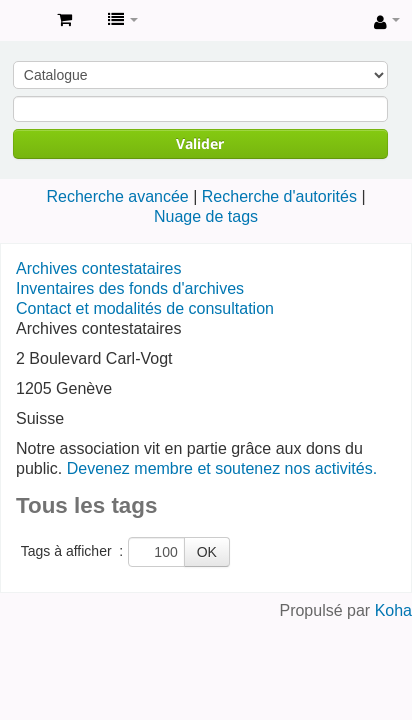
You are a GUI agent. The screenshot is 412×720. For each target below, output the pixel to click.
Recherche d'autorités (279, 196)
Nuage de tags (206, 216)
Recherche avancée (117, 196)
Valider (200, 143)
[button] (64, 20)
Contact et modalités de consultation (145, 308)
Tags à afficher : (72, 551)
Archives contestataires (21, 21)
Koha (393, 610)
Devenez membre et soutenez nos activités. (222, 468)
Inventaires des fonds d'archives (130, 288)
